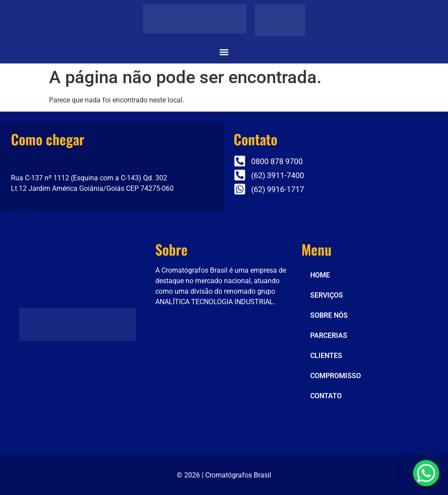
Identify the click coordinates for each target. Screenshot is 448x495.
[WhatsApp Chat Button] (426, 473)
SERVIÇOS (327, 295)
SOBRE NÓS (329, 315)
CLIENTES (326, 356)
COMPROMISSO (336, 376)
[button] (224, 52)
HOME (320, 275)
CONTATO (326, 396)
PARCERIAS (329, 335)
